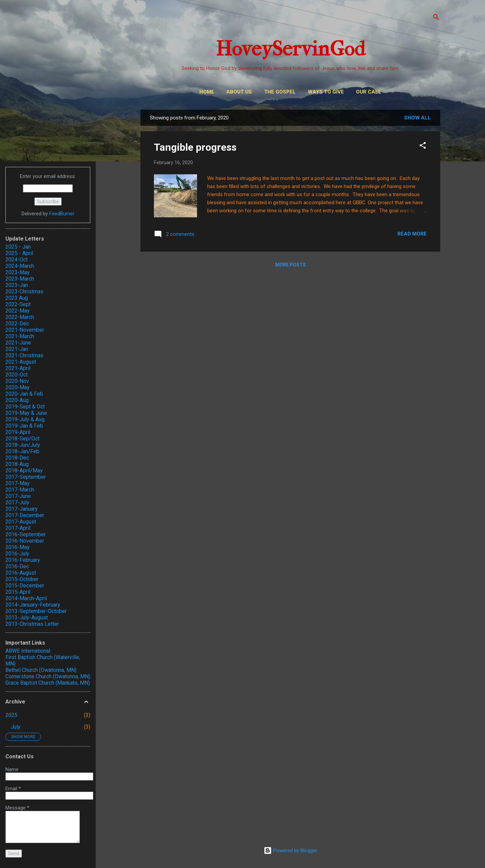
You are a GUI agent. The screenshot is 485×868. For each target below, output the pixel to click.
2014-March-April (26, 598)
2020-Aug (17, 400)
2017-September (26, 477)
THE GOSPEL (280, 92)
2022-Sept (18, 304)
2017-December (25, 515)
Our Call (369, 92)
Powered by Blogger (290, 851)
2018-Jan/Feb (22, 451)
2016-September (26, 534)
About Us (239, 92)
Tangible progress (195, 147)
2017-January (22, 509)
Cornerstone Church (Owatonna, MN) (48, 676)
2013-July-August (27, 618)
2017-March (20, 490)
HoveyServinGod (290, 49)
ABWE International (28, 651)
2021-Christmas (24, 355)
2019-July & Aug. (25, 419)
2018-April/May (24, 471)
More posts (290, 265)
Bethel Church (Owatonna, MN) (41, 670)
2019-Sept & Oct (25, 407)
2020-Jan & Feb (24, 394)
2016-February (23, 560)
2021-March (20, 336)
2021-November (25, 330)
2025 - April (19, 253)
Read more (412, 234)
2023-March (20, 279)
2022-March (20, 317)
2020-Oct (17, 375)
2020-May (18, 387)
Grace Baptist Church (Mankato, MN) (48, 683)
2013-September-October (36, 611)
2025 (11, 715)
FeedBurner (62, 214)
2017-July (17, 502)
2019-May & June (26, 413)
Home (207, 92)
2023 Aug (17, 298)
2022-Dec (17, 323)
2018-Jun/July (23, 445)
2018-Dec (17, 458)
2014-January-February (33, 605)
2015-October (22, 579)
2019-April (18, 432)
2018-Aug (17, 464)
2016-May (18, 547)
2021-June (18, 343)
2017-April (18, 528)
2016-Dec (17, 566)
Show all (417, 118)
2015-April (18, 592)
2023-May (18, 272)
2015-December (25, 586)
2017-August (21, 522)
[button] (423, 147)
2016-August (21, 573)
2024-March (20, 266)
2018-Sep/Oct (22, 439)
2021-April (18, 368)
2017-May (18, 483)
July (16, 727)
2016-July (17, 554)
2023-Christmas (24, 292)
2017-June (18, 496)
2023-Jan (17, 285)
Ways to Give (326, 92)
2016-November (25, 541)
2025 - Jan (18, 247)
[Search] (436, 18)
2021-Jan (17, 349)
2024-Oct (17, 260)
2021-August (21, 362)
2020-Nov (17, 381)
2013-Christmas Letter (32, 624)
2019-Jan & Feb (24, 426)
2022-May (18, 311)
